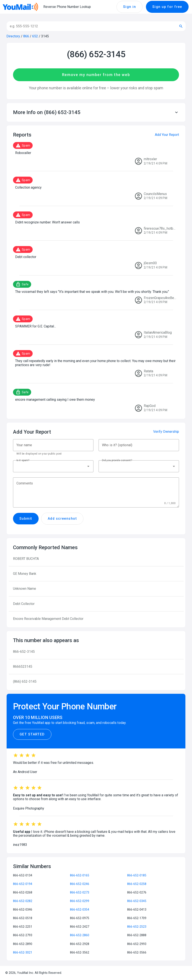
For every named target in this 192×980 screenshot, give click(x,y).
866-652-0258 (137, 884)
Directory (13, 36)
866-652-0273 (80, 892)
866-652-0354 (80, 910)
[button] (96, 112)
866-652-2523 (137, 927)
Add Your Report (167, 135)
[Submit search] (181, 26)
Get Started (32, 734)
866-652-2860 (80, 935)
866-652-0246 (80, 884)
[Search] (91, 26)
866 (26, 36)
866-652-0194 (23, 884)
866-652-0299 (80, 901)
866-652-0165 (80, 875)
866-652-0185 (137, 875)
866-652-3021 (23, 952)
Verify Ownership (166, 432)
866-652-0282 (23, 901)
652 (35, 36)
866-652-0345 (137, 901)
